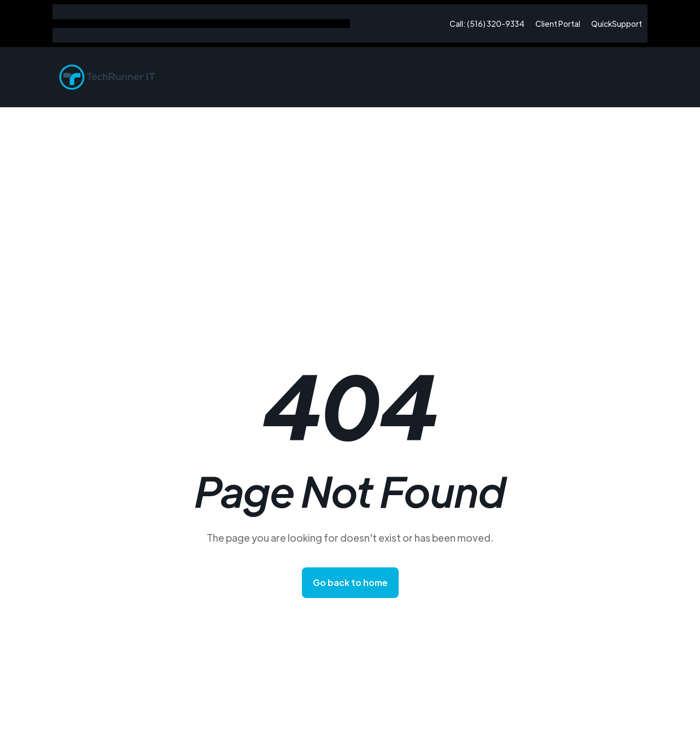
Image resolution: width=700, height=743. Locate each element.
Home (460, 77)
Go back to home (350, 582)
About (507, 77)
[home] (107, 77)
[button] (561, 77)
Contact (619, 77)
